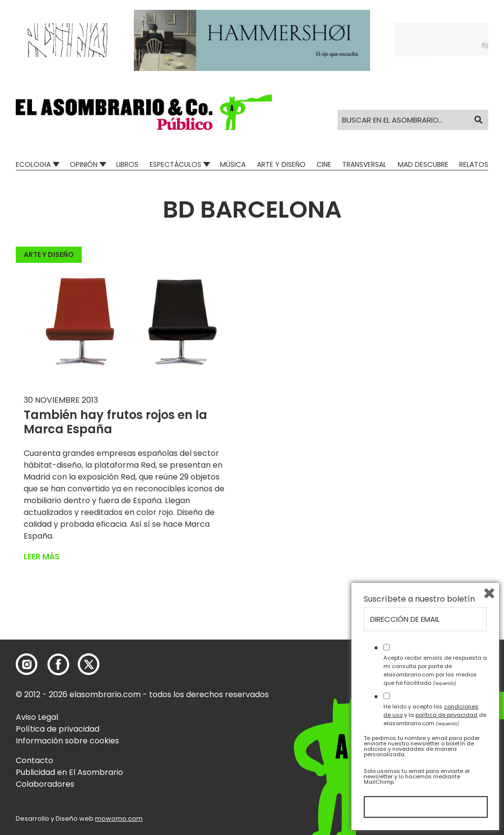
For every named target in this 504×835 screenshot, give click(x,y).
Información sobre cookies (67, 741)
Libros (127, 164)
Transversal (364, 164)
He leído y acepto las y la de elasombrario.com (435, 715)
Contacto (34, 760)
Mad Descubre (423, 164)
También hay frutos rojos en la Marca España (115, 422)
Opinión (84, 164)
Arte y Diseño (281, 164)
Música (233, 164)
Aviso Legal (37, 717)
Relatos (474, 164)
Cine (324, 164)
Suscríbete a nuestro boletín (419, 599)
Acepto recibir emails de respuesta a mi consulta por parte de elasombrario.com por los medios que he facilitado (435, 670)
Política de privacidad (58, 729)
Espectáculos (175, 164)
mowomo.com (119, 819)
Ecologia (33, 164)
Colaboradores (45, 784)
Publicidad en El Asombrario (69, 772)
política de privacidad (446, 715)
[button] (144, 112)
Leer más (42, 557)
